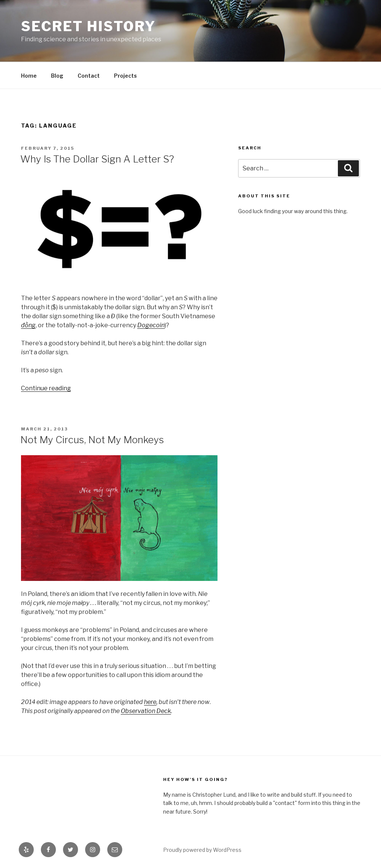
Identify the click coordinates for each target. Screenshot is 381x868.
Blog (57, 76)
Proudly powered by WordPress (202, 850)
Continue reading (46, 388)
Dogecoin (151, 325)
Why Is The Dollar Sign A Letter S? (97, 159)
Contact (89, 76)
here (150, 702)
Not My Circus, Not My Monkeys (92, 440)
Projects (125, 76)
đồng (28, 325)
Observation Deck (146, 711)
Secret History (88, 26)
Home (29, 76)
